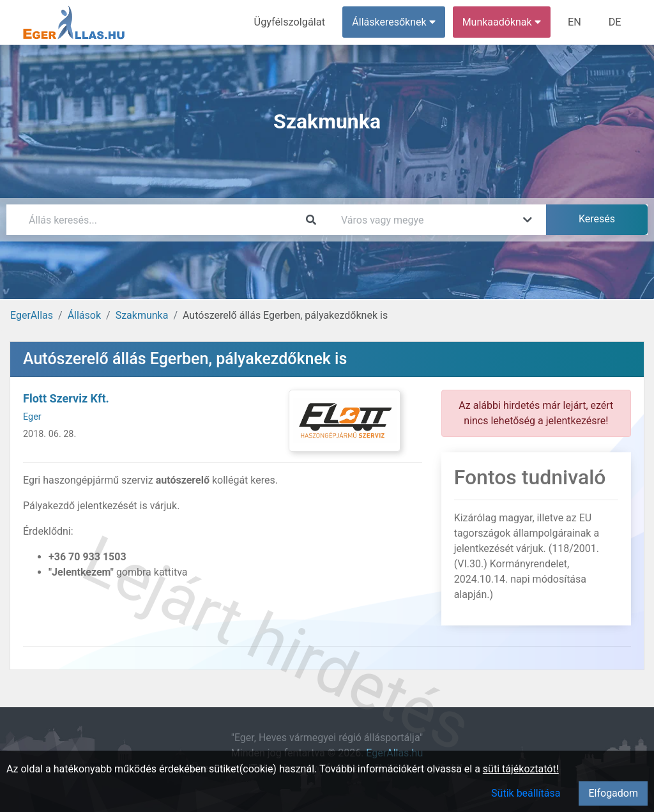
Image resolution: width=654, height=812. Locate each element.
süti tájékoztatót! (521, 769)
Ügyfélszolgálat (292, 22)
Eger (32, 417)
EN (576, 22)
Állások (84, 315)
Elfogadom (613, 793)
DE (615, 22)
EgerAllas (32, 315)
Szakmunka (142, 315)
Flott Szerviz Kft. (66, 398)
